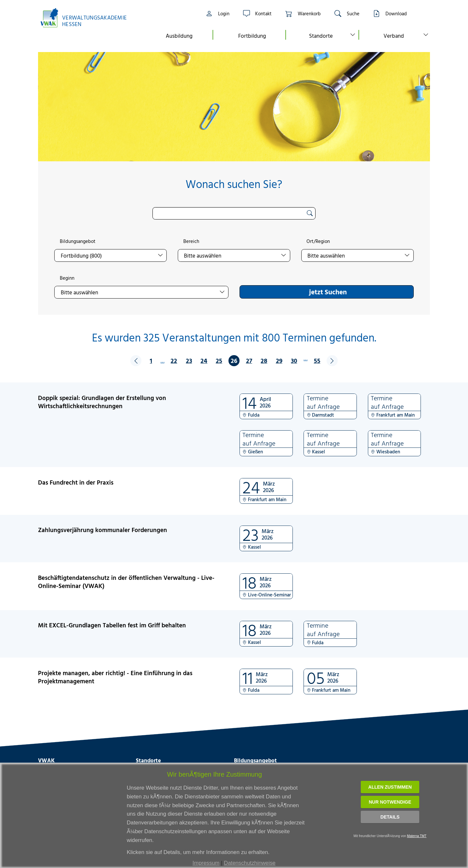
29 (279, 361)
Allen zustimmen (390, 787)
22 (174, 361)
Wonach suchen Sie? (234, 184)
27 (249, 361)
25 (219, 361)
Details (390, 817)
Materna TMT (417, 836)
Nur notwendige (390, 802)
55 (317, 361)
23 (189, 361)
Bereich (191, 241)
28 (264, 361)
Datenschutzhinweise (250, 863)
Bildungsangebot (78, 241)
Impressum (206, 863)
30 (294, 361)
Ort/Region (318, 241)
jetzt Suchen (328, 292)
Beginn (67, 278)
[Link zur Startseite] (87, 18)
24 (204, 361)
